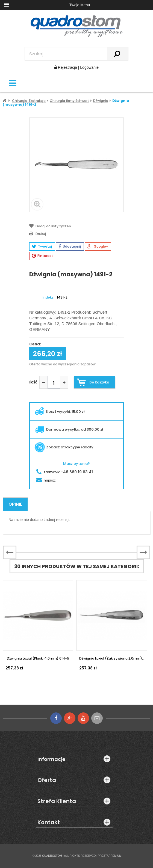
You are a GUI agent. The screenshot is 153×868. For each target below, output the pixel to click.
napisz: (46, 480)
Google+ (98, 247)
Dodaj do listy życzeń (50, 226)
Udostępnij (70, 247)
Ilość (33, 382)
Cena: (35, 344)
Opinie (15, 504)
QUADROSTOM (52, 856)
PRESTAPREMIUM (110, 856)
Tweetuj (42, 247)
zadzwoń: (65, 472)
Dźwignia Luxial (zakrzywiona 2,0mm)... (112, 658)
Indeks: (48, 297)
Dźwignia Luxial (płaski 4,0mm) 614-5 (38, 658)
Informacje (51, 759)
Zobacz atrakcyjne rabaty (64, 447)
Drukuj (38, 233)
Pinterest (42, 256)
